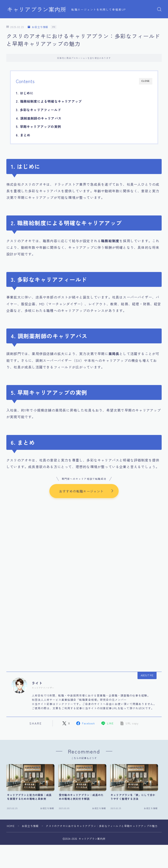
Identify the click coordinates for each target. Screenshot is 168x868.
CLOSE (146, 81)
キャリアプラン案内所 (37, 9)
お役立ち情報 (38, 27)
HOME (11, 826)
